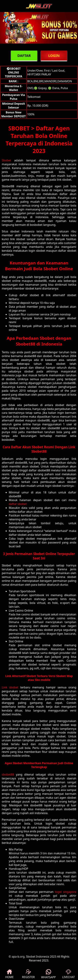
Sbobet (6, 160)
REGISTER (28, 974)
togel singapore (66, 892)
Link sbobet (10, 687)
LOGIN (54, 56)
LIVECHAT (69, 974)
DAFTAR (24, 56)
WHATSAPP (48, 974)
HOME (9, 974)
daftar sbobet (18, 504)
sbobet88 (8, 775)
